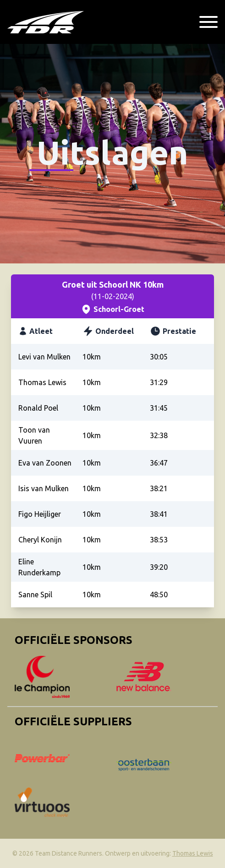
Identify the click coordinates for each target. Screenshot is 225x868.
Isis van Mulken (44, 488)
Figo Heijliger (40, 514)
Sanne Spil (35, 595)
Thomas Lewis (42, 382)
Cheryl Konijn (40, 540)
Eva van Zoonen (45, 463)
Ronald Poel (38, 408)
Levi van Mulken (44, 357)
